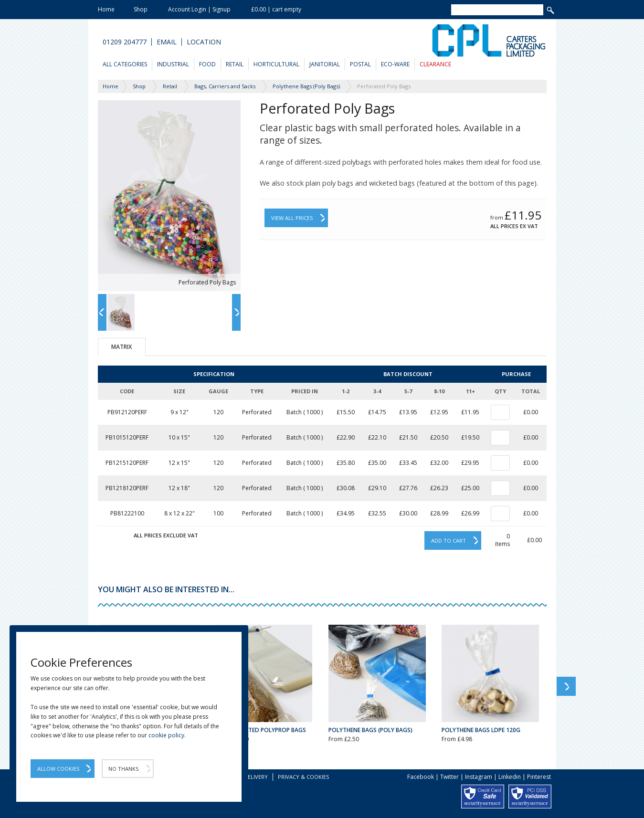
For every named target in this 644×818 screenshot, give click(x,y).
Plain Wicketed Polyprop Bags (260, 730)
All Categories (125, 64)
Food (207, 64)
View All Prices (292, 218)
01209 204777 (125, 42)
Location (204, 42)
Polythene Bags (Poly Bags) (370, 730)
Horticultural (276, 64)
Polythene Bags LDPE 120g (481, 730)
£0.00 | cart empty (276, 9)
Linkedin (510, 777)
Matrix (121, 347)
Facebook (421, 777)
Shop (141, 9)
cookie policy (166, 735)
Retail (235, 64)
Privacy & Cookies (303, 777)
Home (106, 9)
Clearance (435, 64)
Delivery (256, 777)
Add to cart (449, 540)
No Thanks (123, 769)
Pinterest (539, 777)
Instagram (479, 777)
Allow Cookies (58, 769)
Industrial (173, 64)
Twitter (449, 777)
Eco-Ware (395, 64)
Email (167, 42)
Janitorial (325, 64)
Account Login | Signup (199, 9)
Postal (360, 64)
